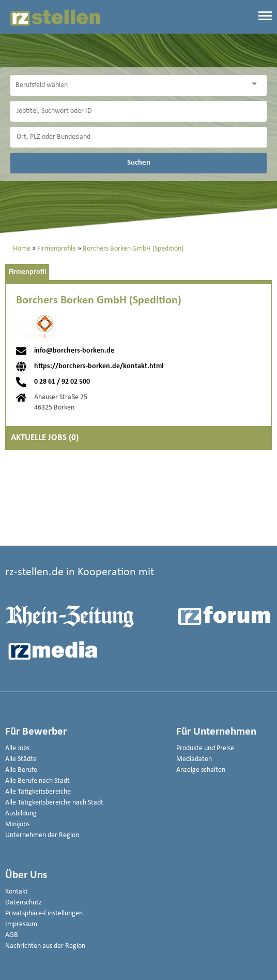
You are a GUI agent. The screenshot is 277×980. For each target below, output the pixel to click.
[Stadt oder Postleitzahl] (138, 137)
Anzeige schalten (201, 770)
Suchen (139, 163)
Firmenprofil (27, 272)
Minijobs (17, 824)
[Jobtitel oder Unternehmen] (138, 111)
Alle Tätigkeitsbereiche (38, 792)
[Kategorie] (128, 85)
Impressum (21, 924)
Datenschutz (24, 903)
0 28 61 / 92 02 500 (62, 382)
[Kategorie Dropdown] (256, 84)
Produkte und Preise (205, 748)
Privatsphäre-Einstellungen (44, 913)
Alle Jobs (17, 748)
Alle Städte (21, 759)
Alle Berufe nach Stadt (37, 781)
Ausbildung (21, 814)
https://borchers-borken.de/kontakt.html (99, 367)
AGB (12, 935)
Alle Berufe (21, 770)
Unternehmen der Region (42, 835)
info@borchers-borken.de (74, 351)
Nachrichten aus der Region (45, 946)
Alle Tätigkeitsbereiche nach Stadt (54, 803)
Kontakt (17, 892)
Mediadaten (194, 759)
